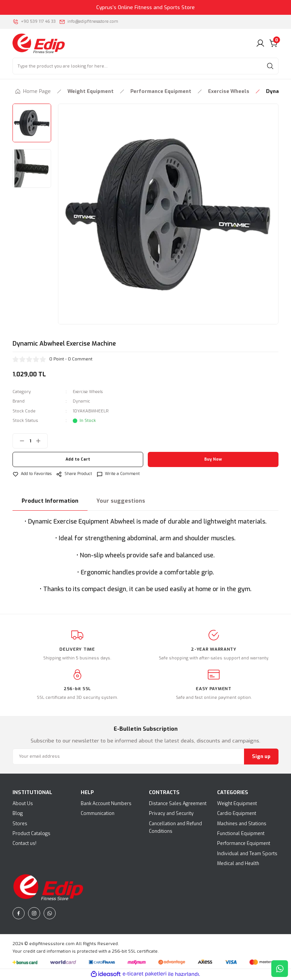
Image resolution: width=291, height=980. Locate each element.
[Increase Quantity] (41, 441)
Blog (18, 814)
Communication (98, 814)
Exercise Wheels (91, 392)
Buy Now (213, 460)
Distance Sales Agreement (178, 804)
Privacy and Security (171, 814)
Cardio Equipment (237, 814)
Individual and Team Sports (247, 854)
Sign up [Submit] (261, 757)
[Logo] (39, 43)
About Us (23, 804)
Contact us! (24, 844)
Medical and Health (238, 864)
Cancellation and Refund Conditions (175, 828)
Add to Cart (78, 460)
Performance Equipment (244, 844)
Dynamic (82, 401)
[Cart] (274, 43)
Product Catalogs (31, 834)
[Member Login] (260, 43)
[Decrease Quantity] (19, 441)
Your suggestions (121, 501)
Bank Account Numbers (106, 804)
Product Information (50, 501)
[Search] (145, 66)
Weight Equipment (237, 804)
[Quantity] (30, 441)
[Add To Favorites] (34, 474)
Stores (20, 824)
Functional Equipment (241, 834)
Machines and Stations (242, 824)
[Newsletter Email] (145, 757)
